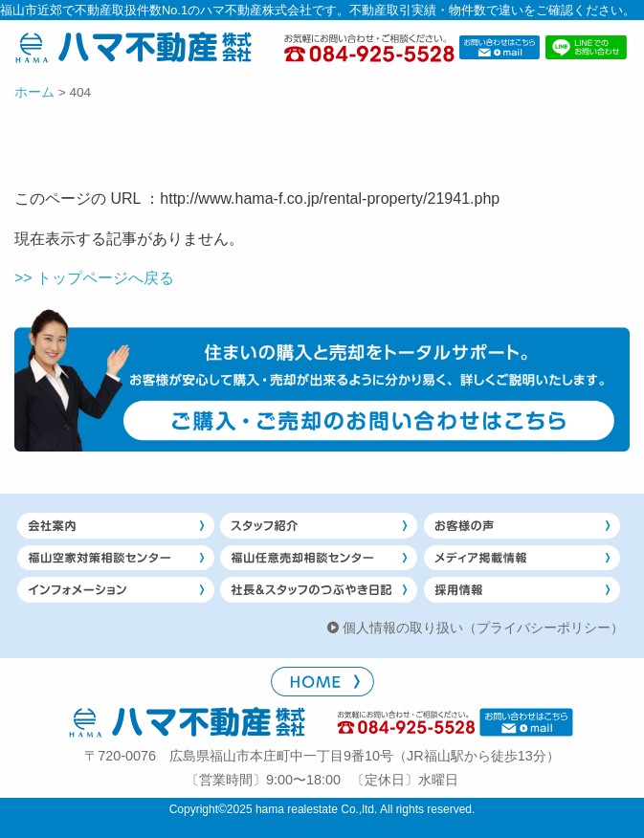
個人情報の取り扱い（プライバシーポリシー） (483, 628)
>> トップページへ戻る (94, 278)
